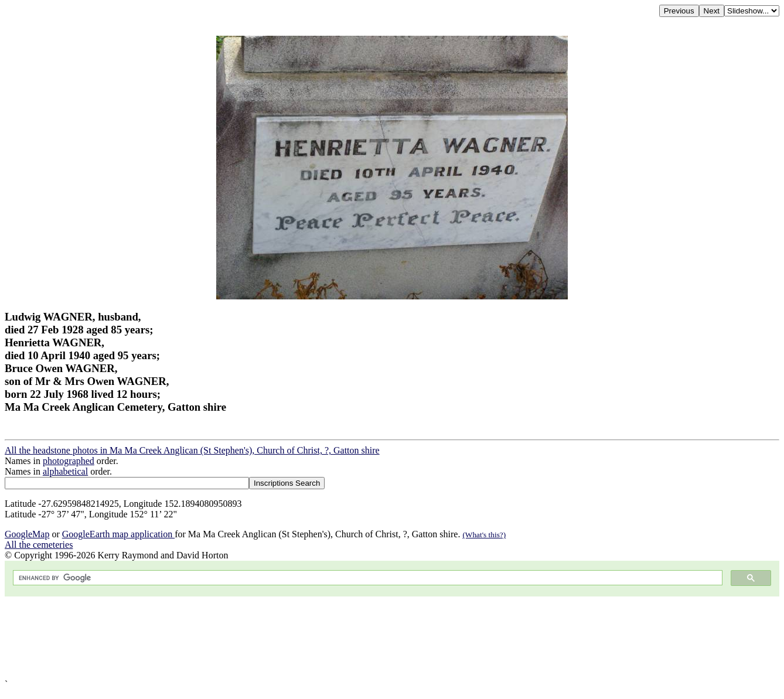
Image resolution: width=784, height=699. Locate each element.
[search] (367, 578)
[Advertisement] (356, 638)
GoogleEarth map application (118, 534)
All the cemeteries (39, 545)
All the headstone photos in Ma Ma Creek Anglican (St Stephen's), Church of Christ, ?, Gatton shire (192, 450)
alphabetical (65, 471)
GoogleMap (27, 534)
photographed (69, 461)
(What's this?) (484, 535)
